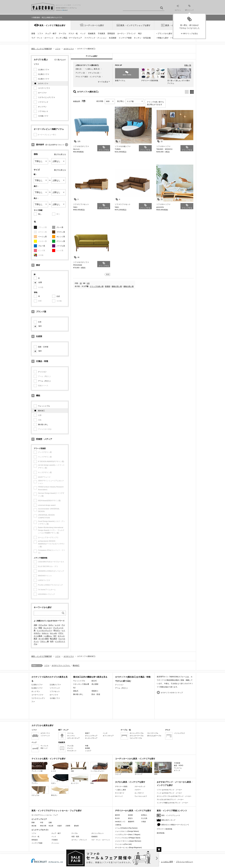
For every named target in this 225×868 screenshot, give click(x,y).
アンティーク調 (40, 767)
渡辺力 (130, 818)
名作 (52, 641)
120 (88, 283)
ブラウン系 (61, 232)
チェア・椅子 (51, 34)
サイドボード (120, 793)
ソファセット (43, 111)
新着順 (108, 286)
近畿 (50, 822)
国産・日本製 (43, 347)
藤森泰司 (131, 822)
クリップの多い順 (97, 286)
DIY (55, 636)
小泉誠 (143, 822)
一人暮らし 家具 (91, 69)
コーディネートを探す (94, 25)
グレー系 (60, 227)
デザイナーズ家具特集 (165, 829)
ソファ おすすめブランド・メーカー (169, 790)
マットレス (44, 746)
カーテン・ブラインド (126, 34)
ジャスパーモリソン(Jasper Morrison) (128, 841)
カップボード (139, 793)
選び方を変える (60, 154)
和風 (40, 628)
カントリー (48, 628)
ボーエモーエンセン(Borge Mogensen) (128, 848)
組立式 (94, 681)
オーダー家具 (44, 639)
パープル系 (61, 246)
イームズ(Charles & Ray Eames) (126, 828)
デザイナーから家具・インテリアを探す (133, 811)
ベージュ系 (42, 237)
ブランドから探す (165, 34)
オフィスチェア (108, 736)
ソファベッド (43, 102)
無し (40, 214)
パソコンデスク (180, 733)
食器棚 (87, 748)
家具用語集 (161, 833)
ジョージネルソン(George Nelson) (127, 831)
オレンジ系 (61, 237)
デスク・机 (73, 34)
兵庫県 (68, 826)
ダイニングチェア (91, 736)
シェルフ (88, 751)
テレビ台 (70, 746)
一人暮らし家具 (120, 790)
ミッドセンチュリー (44, 630)
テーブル (62, 34)
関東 (33, 822)
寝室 (163, 768)
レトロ (57, 625)
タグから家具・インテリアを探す (130, 782)
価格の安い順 (117, 286)
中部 (42, 822)
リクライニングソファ (47, 97)
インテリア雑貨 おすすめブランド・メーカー (172, 803)
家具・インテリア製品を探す (52, 25)
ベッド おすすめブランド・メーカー (169, 793)
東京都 (34, 826)
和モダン (57, 630)
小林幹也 (118, 825)
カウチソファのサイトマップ (172, 693)
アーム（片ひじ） (45, 381)
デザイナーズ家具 (121, 786)
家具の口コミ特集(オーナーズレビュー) (175, 825)
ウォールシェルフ (141, 796)
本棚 (87, 746)
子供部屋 (177, 763)
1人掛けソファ (44, 70)
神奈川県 (43, 826)
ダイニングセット (98, 833)
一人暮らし (48, 636)
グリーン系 (61, 241)
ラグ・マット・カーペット (43, 38)
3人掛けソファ (44, 79)
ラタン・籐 (44, 641)
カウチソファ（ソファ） (61, 665)
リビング (124, 768)
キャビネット (72, 751)
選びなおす (62, 60)
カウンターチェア (73, 738)
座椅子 (87, 733)
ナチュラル (43, 625)
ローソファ (42, 93)
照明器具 (111, 34)
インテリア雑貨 (125, 38)
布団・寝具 (75, 837)
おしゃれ (54, 633)
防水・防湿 (96, 694)
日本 (40, 322)
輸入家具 (54, 639)
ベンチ (105, 733)
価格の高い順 (129, 286)
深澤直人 (144, 815)
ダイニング (143, 768)
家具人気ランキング (168, 820)
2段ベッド (44, 748)
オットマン (42, 107)
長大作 (117, 818)
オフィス (177, 770)
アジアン (79, 73)
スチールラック (140, 786)
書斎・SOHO (179, 765)
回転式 (76, 691)
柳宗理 (117, 815)
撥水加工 (41, 411)
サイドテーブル (153, 733)
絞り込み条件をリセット (55, 145)
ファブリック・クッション (95, 38)
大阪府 (59, 826)
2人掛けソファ (44, 74)
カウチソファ (43, 83)
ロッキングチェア (91, 738)
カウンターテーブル (137, 736)
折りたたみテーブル (154, 736)
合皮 (58, 296)
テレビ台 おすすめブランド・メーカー (170, 799)
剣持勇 (130, 815)
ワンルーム (178, 768)
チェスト (70, 748)
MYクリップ (189, 8)
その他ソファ (43, 116)
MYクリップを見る (191, 34)
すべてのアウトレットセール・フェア (45, 815)
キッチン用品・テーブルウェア (69, 38)
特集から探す (163, 38)
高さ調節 (95, 684)
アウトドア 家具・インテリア (87, 77)
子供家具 (101, 34)
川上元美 (144, 818)
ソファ (40, 34)
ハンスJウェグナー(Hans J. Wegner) (128, 835)
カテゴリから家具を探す (43, 725)
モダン (51, 625)
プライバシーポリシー (184, 862)
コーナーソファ (44, 88)
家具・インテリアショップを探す (135, 25)
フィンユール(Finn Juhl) (123, 844)
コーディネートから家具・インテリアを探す (135, 759)
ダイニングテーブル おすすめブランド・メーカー (174, 796)
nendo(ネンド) (120, 822)
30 (81, 283)
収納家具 (92, 34)
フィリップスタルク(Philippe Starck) (128, 838)
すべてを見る (103, 82)
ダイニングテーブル (137, 733)
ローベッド (119, 796)
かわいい (45, 633)
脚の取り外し (43, 424)
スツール (70, 733)
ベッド (83, 34)
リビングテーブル (136, 738)
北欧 (35, 625)
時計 (140, 34)
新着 (33, 34)
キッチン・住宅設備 (142, 38)
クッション (42, 372)
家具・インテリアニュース (171, 815)
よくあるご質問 (167, 862)
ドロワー (138, 790)
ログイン (178, 8)
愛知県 (76, 826)
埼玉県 (51, 826)
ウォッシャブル (44, 406)
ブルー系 (42, 246)
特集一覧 (188, 65)
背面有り (95, 691)
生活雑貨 (113, 38)
